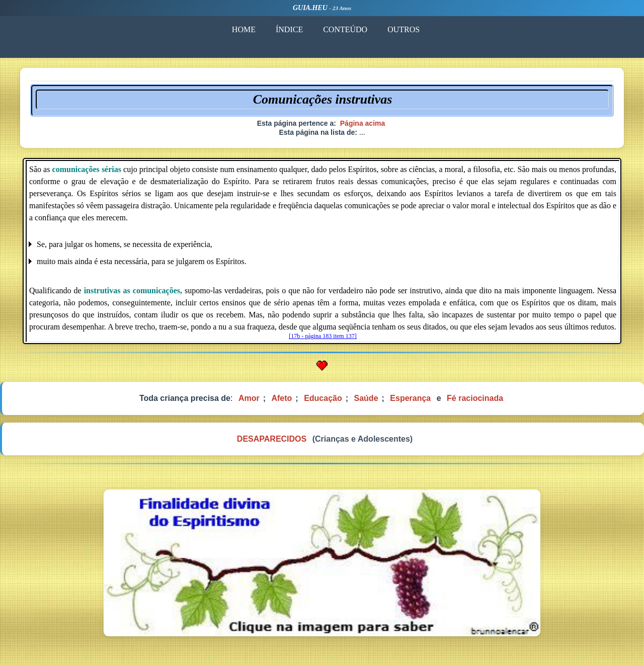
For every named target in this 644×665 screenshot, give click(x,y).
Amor (249, 398)
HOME (243, 29)
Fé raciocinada (475, 398)
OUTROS (403, 29)
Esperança (410, 398)
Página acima (363, 123)
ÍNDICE (289, 29)
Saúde (366, 398)
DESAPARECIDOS (272, 439)
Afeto (281, 398)
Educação (323, 398)
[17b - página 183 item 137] (323, 336)
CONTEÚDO (345, 29)
